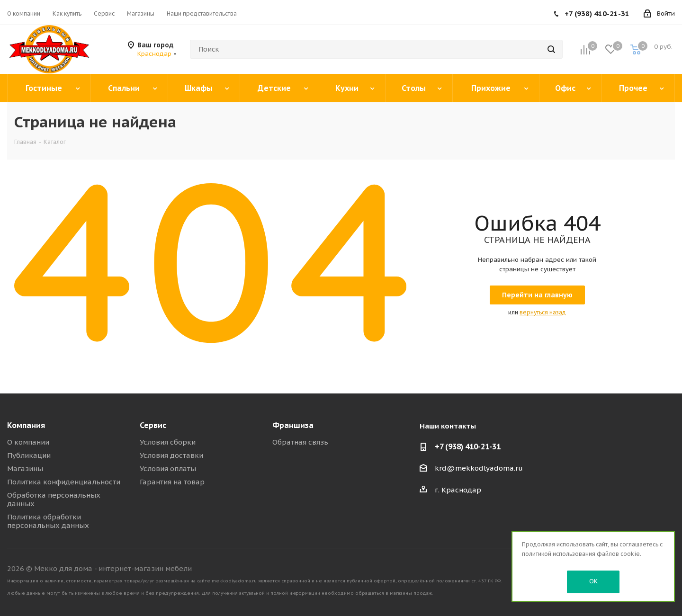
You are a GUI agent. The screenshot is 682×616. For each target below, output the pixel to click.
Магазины (25, 469)
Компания (26, 425)
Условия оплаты (168, 469)
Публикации (29, 455)
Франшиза (293, 425)
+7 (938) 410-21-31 (597, 13)
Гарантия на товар (172, 482)
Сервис (153, 425)
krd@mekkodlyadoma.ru (479, 468)
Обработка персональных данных (54, 499)
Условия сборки (168, 442)
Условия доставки (171, 455)
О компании (28, 442)
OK (593, 581)
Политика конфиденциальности (64, 482)
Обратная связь (300, 442)
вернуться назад (543, 312)
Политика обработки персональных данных (48, 521)
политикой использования (559, 554)
